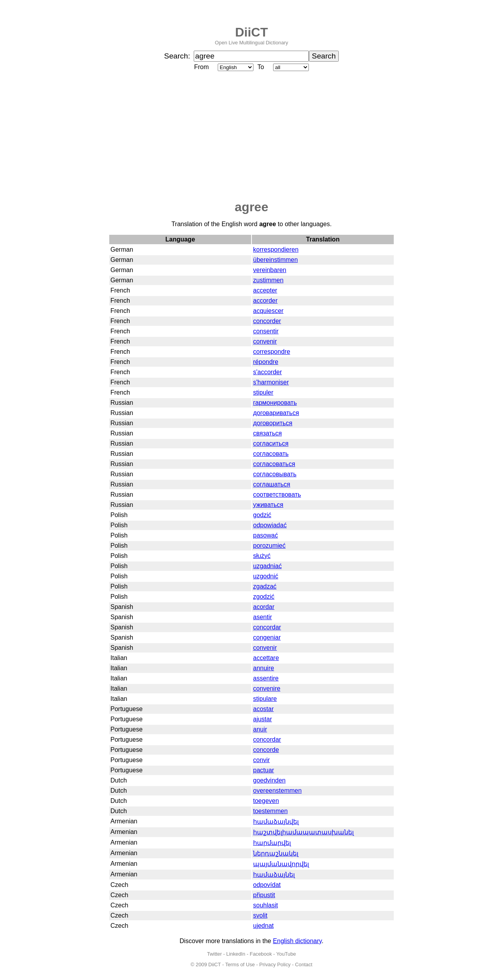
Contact (304, 964)
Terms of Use (240, 964)
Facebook (261, 954)
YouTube (286, 954)
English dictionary (297, 941)
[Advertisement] (251, 136)
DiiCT (251, 32)
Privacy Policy (275, 964)
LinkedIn (236, 954)
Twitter (215, 954)
